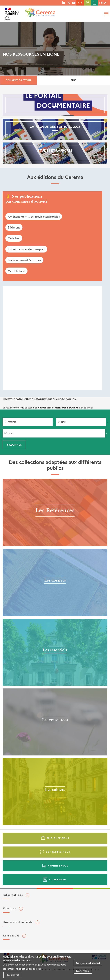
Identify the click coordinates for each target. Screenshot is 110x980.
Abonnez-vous (58, 866)
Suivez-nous (58, 879)
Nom (64, 422)
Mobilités (14, 238)
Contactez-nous (58, 852)
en (105, 3)
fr (101, 3)
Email (11, 433)
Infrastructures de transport (26, 249)
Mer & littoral (16, 271)
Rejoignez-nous (58, 838)
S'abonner (14, 445)
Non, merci (83, 971)
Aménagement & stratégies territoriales (34, 216)
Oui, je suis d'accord (88, 963)
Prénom (12, 422)
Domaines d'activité (19, 80)
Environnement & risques (24, 260)
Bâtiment (14, 227)
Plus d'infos (12, 975)
